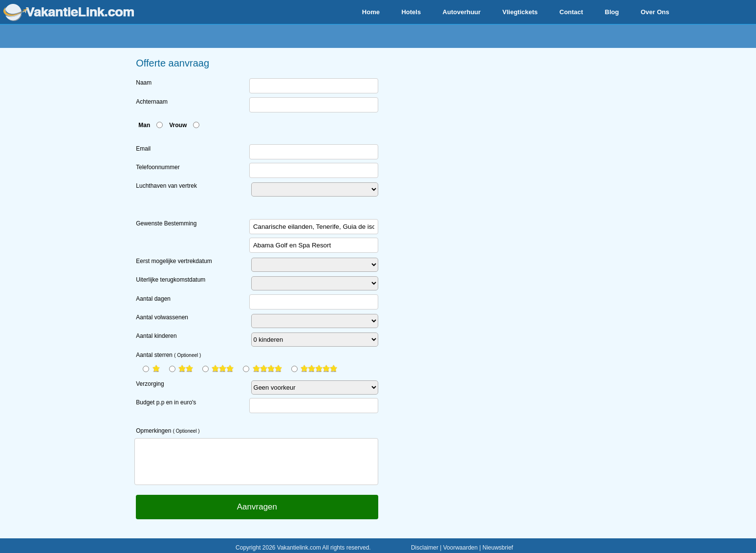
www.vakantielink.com (69, 12)
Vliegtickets (520, 12)
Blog (612, 12)
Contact (571, 12)
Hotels (411, 12)
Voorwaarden (461, 548)
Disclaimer (425, 548)
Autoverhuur (462, 12)
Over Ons (655, 12)
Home (371, 12)
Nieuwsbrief (498, 548)
